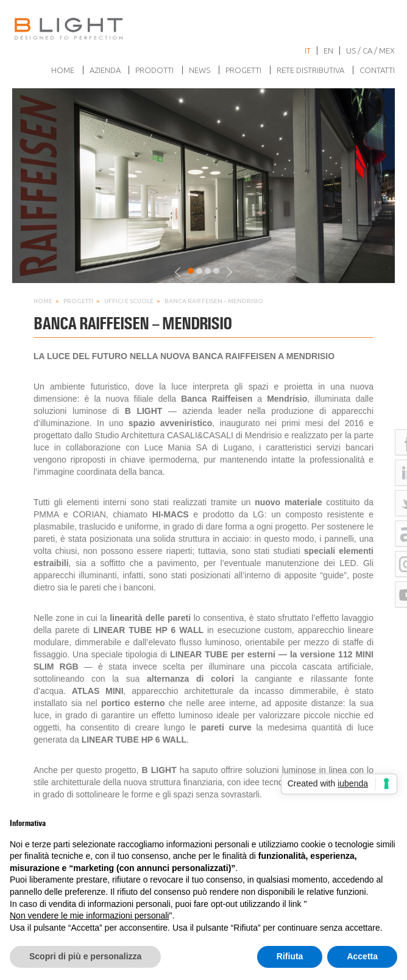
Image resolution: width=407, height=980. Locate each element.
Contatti (377, 70)
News (200, 70)
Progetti (243, 70)
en (328, 51)
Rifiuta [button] (290, 956)
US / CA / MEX (370, 51)
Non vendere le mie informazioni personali (89, 915)
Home (63, 70)
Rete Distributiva (310, 70)
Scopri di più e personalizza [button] (85, 956)
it (308, 51)
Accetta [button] (362, 956)
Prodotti (154, 70)
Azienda (105, 70)
